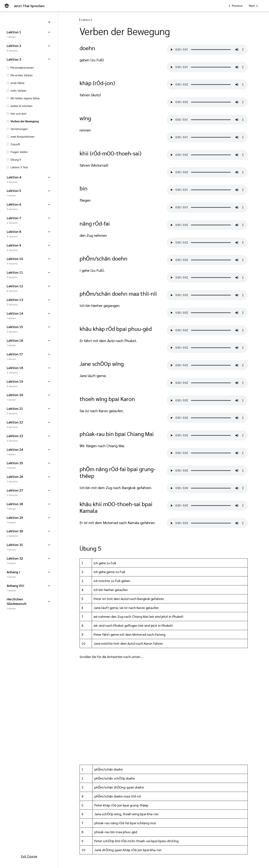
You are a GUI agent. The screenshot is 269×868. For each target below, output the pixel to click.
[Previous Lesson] (235, 6)
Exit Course (29, 856)
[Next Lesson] (254, 6)
